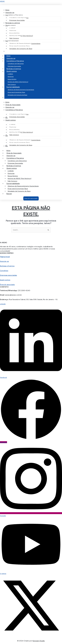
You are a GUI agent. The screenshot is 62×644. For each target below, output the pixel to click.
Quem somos (5, 280)
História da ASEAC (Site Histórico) (18, 82)
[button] (14, 15)
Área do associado (7, 285)
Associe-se (11, 58)
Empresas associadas (8, 275)
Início (8, 56)
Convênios (4, 271)
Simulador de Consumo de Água (17, 95)
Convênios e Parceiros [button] (17, 61)
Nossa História (12, 79)
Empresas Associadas (14, 66)
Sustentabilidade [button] (15, 87)
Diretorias (11, 77)
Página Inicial (5, 257)
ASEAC (2, 1)
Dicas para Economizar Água (16, 92)
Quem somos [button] (14, 71)
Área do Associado (14, 153)
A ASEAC (10, 74)
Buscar (9, 194)
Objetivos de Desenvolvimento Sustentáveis (21, 90)
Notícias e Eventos (14, 69)
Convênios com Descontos (16, 64)
